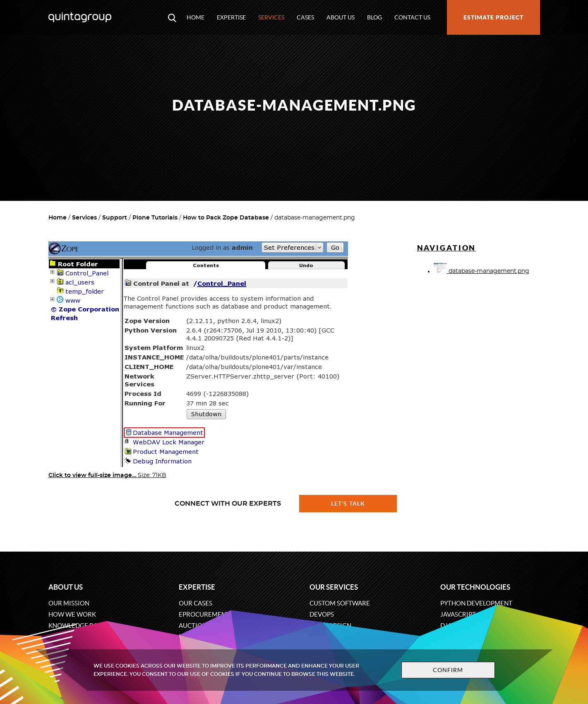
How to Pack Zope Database (226, 218)
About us (341, 17)
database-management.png (481, 271)
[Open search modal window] (172, 17)
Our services (334, 587)
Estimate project (493, 17)
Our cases (196, 603)
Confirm (448, 670)
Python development (476, 603)
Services (271, 17)
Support (115, 218)
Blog (374, 17)
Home (196, 17)
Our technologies (475, 587)
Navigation (447, 248)
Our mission (69, 603)
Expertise (231, 17)
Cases (305, 17)
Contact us (412, 17)
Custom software (340, 603)
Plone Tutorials (155, 218)
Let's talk (348, 504)
